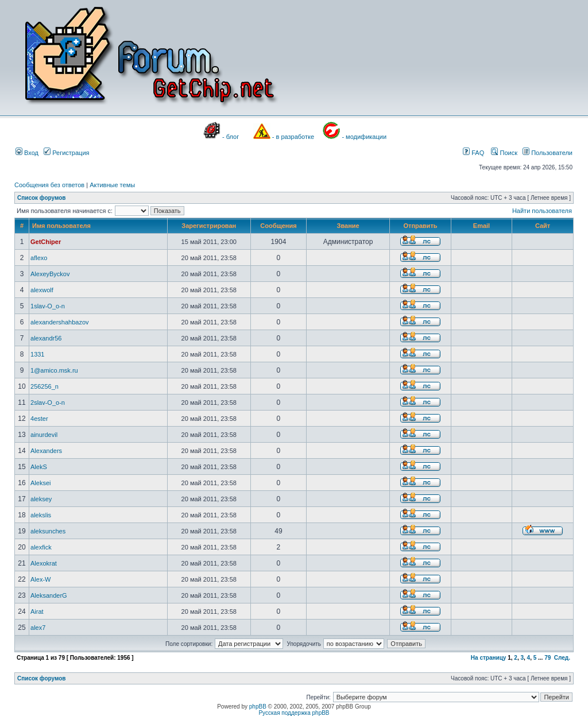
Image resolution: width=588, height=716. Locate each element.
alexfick (41, 547)
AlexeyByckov (50, 274)
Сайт (543, 226)
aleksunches (48, 531)
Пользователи (548, 153)
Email (481, 226)
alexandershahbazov (60, 322)
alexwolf (42, 290)
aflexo (39, 258)
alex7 (38, 628)
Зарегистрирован (209, 226)
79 (548, 658)
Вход (27, 153)
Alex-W (40, 579)
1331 (37, 354)
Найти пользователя (542, 211)
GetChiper (46, 242)
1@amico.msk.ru (54, 370)
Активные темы (112, 185)
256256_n (45, 386)
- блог (231, 137)
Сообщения (278, 226)
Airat (37, 611)
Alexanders (46, 451)
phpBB (258, 707)
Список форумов (42, 198)
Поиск (504, 153)
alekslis (41, 515)
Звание (348, 226)
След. (562, 658)
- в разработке (293, 137)
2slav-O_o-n (48, 402)
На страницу (489, 658)
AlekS (39, 467)
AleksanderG (49, 595)
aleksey (41, 499)
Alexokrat (44, 563)
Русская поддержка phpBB (294, 713)
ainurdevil (44, 435)
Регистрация (66, 153)
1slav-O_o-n (48, 306)
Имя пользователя (61, 226)
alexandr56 (46, 338)
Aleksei (40, 483)
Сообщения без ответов (49, 185)
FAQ (473, 153)
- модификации (364, 137)
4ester (39, 419)
